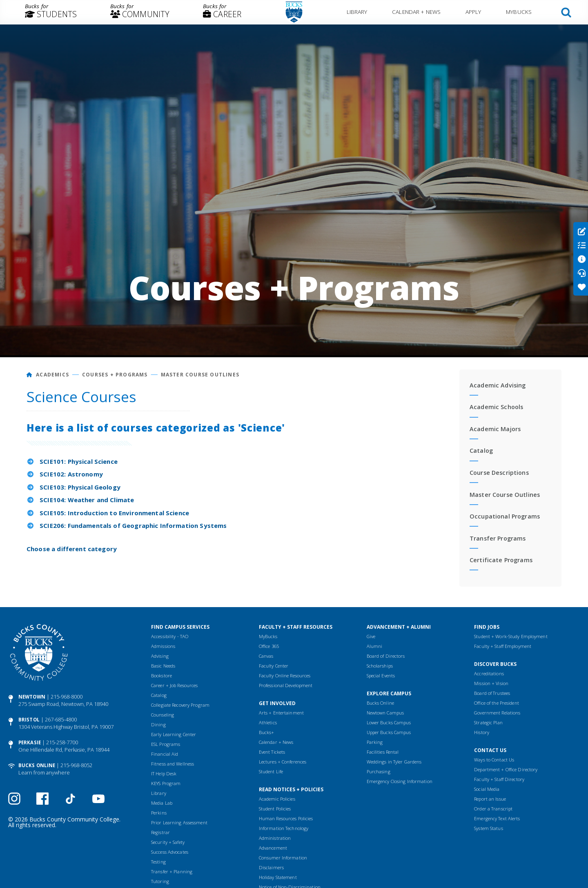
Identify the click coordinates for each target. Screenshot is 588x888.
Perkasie (30, 742)
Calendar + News (416, 12)
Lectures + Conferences (283, 762)
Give (371, 636)
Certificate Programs (501, 560)
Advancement (273, 848)
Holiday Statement (278, 877)
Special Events (381, 675)
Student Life (271, 771)
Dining (158, 724)
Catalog (481, 451)
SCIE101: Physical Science (79, 461)
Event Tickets (272, 752)
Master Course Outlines (200, 375)
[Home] (30, 375)
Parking (375, 742)
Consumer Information (283, 858)
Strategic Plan (488, 722)
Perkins (159, 813)
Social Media (487, 789)
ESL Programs (166, 744)
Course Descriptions (499, 473)
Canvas (266, 656)
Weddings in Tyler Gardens (394, 762)
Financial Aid (165, 754)
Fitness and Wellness (173, 764)
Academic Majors (495, 429)
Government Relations (497, 713)
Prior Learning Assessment (179, 822)
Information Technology (284, 828)
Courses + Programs (115, 375)
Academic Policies (277, 799)
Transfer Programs (498, 538)
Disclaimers (271, 867)
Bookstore (161, 675)
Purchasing (379, 771)
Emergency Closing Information (400, 781)
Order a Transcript (493, 809)
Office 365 (269, 646)
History (482, 732)
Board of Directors (386, 656)
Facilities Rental (383, 752)
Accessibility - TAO (170, 636)
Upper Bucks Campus (389, 732)
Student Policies (275, 809)
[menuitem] (51, 12)
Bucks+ (267, 732)
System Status (488, 828)
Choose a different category (72, 549)
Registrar (160, 832)
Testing (158, 862)
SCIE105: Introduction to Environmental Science (114, 513)
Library (357, 12)
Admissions (163, 646)
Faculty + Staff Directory (499, 779)
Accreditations (489, 673)
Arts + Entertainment (281, 713)
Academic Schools (496, 407)
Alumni (375, 646)
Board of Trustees (492, 693)
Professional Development (286, 685)
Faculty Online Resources (285, 675)
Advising (160, 656)
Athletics (268, 722)
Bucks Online (37, 765)
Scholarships (380, 666)
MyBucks (519, 12)
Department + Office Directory (506, 769)
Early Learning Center (174, 734)
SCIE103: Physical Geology (80, 487)
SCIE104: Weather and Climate (87, 500)
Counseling (163, 715)
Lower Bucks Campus (389, 722)
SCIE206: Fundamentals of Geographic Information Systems (133, 525)
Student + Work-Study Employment (511, 636)
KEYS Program (166, 783)
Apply (473, 12)
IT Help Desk (164, 773)
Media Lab (162, 803)
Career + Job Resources (174, 685)
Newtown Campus (385, 713)
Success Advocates (170, 852)
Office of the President (497, 703)
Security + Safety (168, 842)
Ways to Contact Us (494, 760)
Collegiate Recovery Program (180, 705)
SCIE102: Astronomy (71, 474)
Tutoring (160, 881)
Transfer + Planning (172, 871)
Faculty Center (274, 666)
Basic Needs (163, 666)
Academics (52, 375)
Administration (275, 838)
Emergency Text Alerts (497, 818)
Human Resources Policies (286, 818)
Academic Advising (498, 385)
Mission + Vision (491, 683)
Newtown (32, 697)
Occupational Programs (505, 516)
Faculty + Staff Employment (503, 646)
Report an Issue (490, 799)
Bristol (29, 720)
